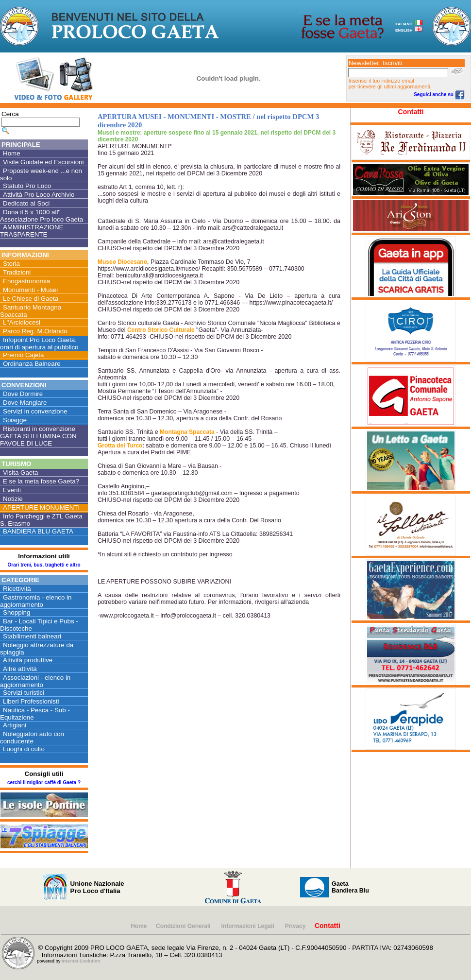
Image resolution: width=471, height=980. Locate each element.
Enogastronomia (26, 281)
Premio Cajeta (23, 355)
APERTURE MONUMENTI (41, 507)
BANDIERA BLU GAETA (38, 531)
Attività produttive (28, 660)
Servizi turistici (24, 693)
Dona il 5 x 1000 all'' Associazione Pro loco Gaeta (42, 216)
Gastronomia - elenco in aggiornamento (36, 601)
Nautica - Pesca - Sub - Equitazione (35, 714)
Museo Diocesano (122, 262)
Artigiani (15, 725)
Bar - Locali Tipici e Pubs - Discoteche (39, 625)
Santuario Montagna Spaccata (31, 311)
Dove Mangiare (25, 403)
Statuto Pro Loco (27, 186)
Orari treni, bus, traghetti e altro (44, 565)
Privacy (295, 926)
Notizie (13, 499)
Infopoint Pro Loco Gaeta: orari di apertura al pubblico (39, 344)
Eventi (12, 490)
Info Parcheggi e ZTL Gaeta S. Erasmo (41, 520)
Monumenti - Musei (30, 290)
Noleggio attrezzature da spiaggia (37, 649)
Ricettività (17, 589)
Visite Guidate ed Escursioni (43, 162)
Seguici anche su (439, 95)
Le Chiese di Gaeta (31, 299)
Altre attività (20, 669)
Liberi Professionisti (31, 701)
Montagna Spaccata (187, 432)
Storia (11, 264)
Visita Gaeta (20, 473)
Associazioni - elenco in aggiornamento (35, 681)
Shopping (17, 612)
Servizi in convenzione (35, 411)
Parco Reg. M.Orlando (35, 331)
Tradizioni (17, 272)
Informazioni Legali (249, 926)
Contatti (411, 112)
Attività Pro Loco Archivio (39, 195)
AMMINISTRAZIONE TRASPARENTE (32, 231)
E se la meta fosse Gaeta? (41, 481)
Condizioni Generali (184, 926)
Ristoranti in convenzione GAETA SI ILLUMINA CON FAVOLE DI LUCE (38, 436)
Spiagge (15, 420)
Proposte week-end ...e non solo (41, 174)
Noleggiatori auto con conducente (32, 738)
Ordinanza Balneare (32, 364)
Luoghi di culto (24, 749)
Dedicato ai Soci (26, 203)
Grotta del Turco (120, 446)
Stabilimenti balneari (32, 636)
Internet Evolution (81, 961)
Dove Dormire (23, 394)
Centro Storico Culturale (161, 330)
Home (12, 153)
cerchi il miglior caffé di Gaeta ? (44, 782)
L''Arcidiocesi (22, 322)
